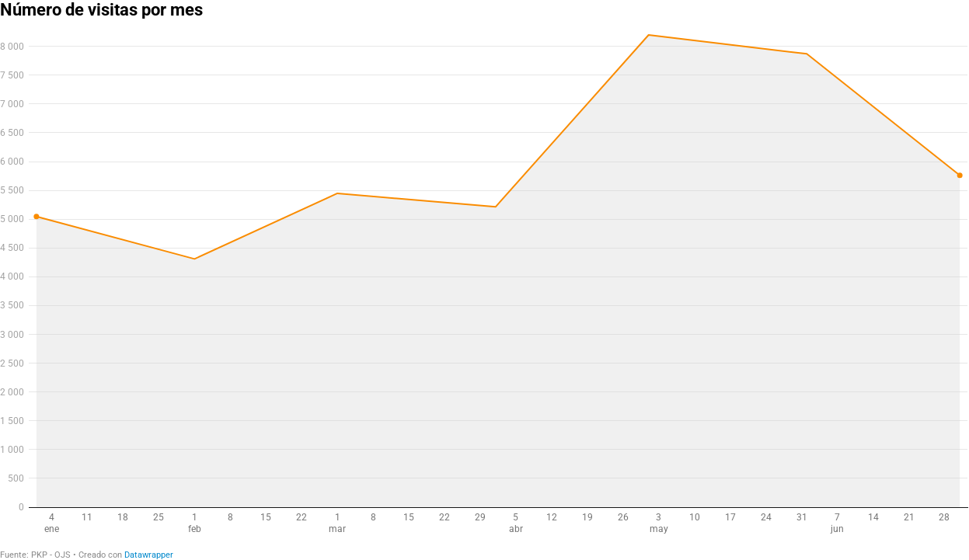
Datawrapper (149, 555)
